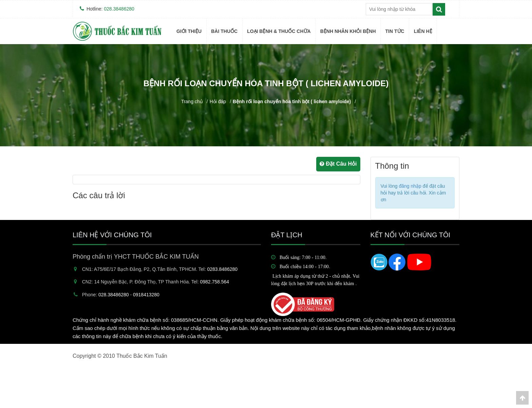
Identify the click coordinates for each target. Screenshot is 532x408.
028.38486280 (119, 9)
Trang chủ (192, 101)
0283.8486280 (223, 269)
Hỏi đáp (218, 101)
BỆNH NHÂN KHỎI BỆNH (348, 31)
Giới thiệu (189, 31)
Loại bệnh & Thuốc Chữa (279, 31)
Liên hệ (423, 31)
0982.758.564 (215, 282)
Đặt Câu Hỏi (338, 164)
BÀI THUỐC (224, 31)
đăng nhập (410, 186)
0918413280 (146, 295)
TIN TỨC (395, 31)
